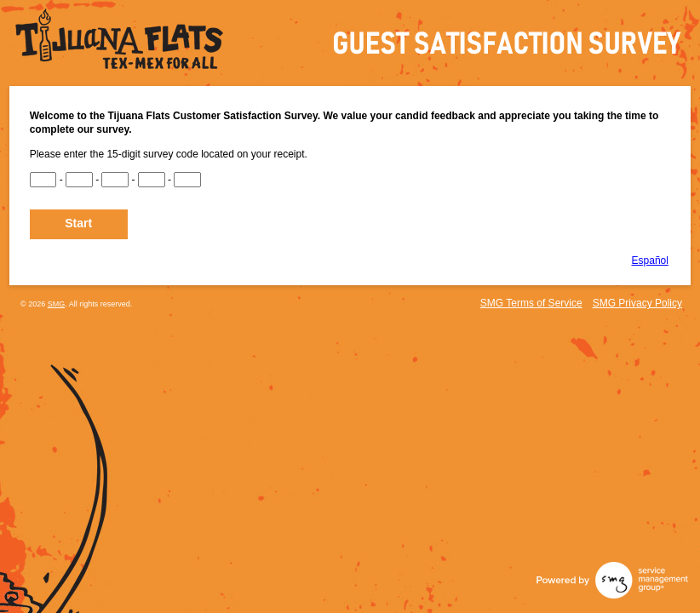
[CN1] (43, 180)
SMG (57, 304)
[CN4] (152, 180)
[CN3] (115, 180)
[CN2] (79, 180)
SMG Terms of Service (531, 303)
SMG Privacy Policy (637, 303)
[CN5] (187, 180)
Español (650, 261)
